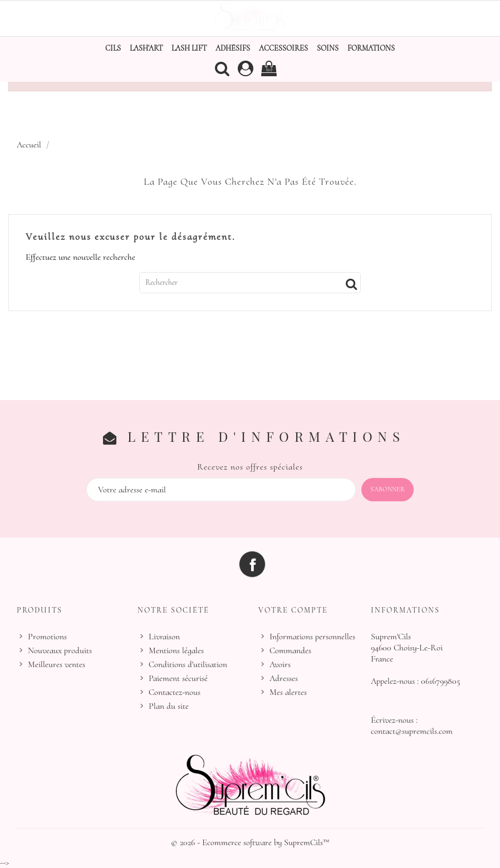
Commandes (290, 650)
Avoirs (280, 664)
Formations (371, 48)
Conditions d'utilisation (188, 664)
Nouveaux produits (60, 650)
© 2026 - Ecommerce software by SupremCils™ (250, 842)
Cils (113, 48)
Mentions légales (176, 650)
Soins (328, 48)
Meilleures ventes (57, 664)
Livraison (164, 637)
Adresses (284, 678)
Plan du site (169, 706)
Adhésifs (233, 48)
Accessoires (283, 48)
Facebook (252, 564)
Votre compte (293, 610)
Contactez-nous (175, 692)
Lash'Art (146, 48)
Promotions (47, 637)
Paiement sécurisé (178, 678)
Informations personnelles (312, 637)
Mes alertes (288, 692)
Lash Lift (189, 48)
